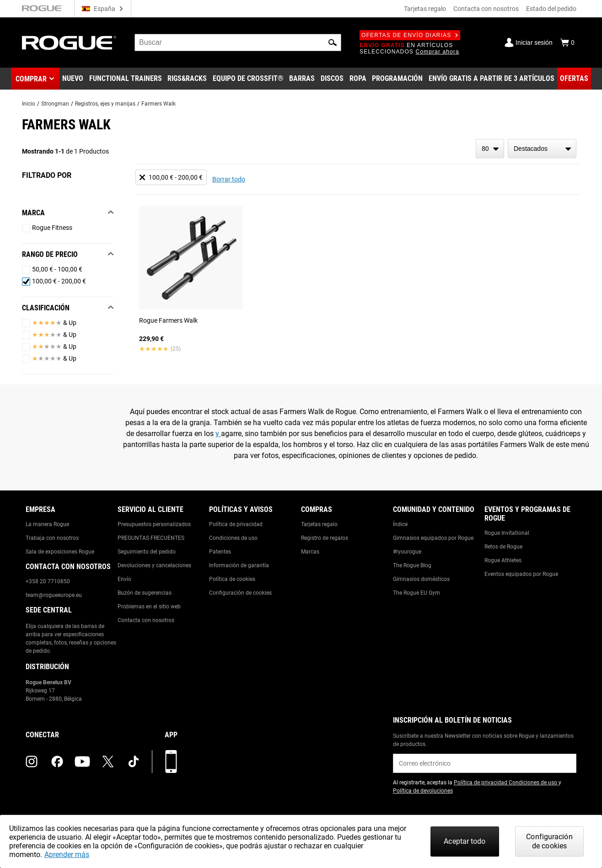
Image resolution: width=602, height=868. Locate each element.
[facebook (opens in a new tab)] (57, 761)
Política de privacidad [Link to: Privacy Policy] (236, 524)
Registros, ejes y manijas (105, 104)
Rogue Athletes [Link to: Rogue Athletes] (503, 560)
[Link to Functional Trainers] (126, 79)
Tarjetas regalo (425, 9)
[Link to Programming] (397, 79)
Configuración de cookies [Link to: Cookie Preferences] (240, 593)
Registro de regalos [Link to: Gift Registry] (325, 538)
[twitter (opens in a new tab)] (108, 761)
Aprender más (67, 855)
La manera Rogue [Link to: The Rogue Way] (47, 524)
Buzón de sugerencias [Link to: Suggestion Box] (145, 593)
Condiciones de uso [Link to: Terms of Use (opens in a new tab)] (534, 783)
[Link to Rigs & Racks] (187, 79)
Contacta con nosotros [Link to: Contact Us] (146, 620)
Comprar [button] (31, 79)
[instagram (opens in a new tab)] (32, 761)
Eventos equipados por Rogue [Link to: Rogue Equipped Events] (521, 574)
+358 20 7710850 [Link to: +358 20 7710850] (48, 581)
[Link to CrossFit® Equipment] (248, 79)
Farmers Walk (159, 104)
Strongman (55, 104)
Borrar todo (229, 179)
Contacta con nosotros (486, 9)
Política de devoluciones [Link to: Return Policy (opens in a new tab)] (423, 791)
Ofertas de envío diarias (410, 35)
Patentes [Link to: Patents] (220, 552)
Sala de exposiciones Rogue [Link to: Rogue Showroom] (60, 552)
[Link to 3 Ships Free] (492, 79)
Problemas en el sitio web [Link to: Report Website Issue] (149, 607)
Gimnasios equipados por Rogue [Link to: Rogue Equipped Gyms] (433, 538)
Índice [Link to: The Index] (400, 524)
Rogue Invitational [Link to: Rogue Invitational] (507, 533)
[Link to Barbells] (302, 79)
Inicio (29, 104)
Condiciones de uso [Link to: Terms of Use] (233, 538)
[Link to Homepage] (69, 43)
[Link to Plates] (332, 79)
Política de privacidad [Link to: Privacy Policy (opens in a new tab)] (481, 783)
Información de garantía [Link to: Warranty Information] (239, 565)
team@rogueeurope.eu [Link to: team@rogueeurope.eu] (54, 595)
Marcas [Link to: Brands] (310, 552)
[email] (485, 763)
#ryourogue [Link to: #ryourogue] (407, 552)
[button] (333, 43)
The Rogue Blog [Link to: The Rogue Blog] (412, 565)
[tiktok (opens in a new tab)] (134, 761)
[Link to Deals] (574, 79)
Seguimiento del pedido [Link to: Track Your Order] (147, 552)
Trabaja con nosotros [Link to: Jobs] (52, 538)
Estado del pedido (551, 9)
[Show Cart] (567, 43)
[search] (238, 43)
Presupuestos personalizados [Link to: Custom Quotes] (154, 524)
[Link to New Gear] (73, 79)
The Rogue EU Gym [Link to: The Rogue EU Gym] (417, 593)
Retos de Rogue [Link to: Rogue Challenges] (503, 547)
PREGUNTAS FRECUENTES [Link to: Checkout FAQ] (151, 538)
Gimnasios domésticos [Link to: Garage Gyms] (421, 579)
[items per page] (490, 149)
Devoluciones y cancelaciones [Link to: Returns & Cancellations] (154, 565)
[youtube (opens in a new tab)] (82, 761)
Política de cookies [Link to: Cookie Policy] (232, 579)
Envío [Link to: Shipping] (124, 579)
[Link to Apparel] (358, 79)
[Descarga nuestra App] (171, 761)
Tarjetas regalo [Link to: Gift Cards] (319, 524)
